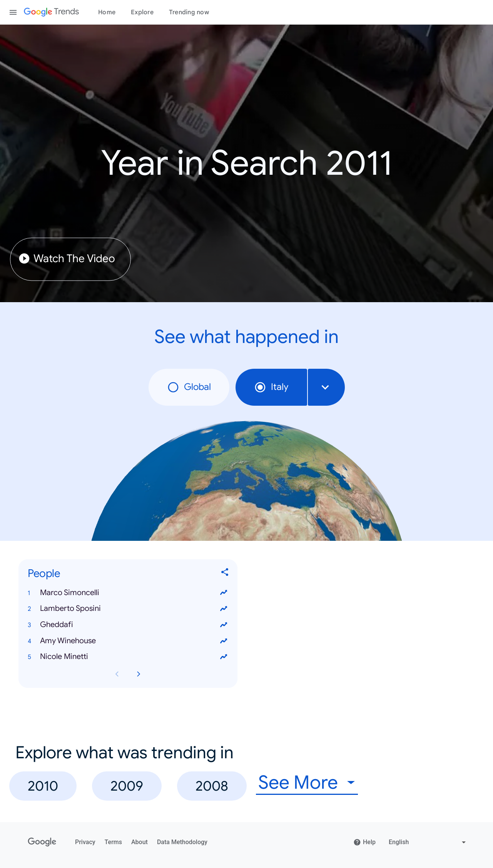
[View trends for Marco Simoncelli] (224, 592)
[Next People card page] (139, 674)
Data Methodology (182, 842)
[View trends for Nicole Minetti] (224, 657)
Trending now (189, 12)
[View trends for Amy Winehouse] (224, 641)
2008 (212, 786)
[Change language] (428, 842)
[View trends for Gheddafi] (224, 625)
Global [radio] (189, 387)
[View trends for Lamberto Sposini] (224, 609)
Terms (113, 842)
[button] (128, 592)
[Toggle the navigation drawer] (13, 12)
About (140, 842)
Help (364, 842)
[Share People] (225, 573)
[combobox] (326, 387)
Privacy (85, 842)
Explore (142, 12)
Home (107, 12)
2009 (127, 786)
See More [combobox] (298, 783)
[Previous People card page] (117, 674)
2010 (43, 786)
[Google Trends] (51, 12)
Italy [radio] (271, 387)
